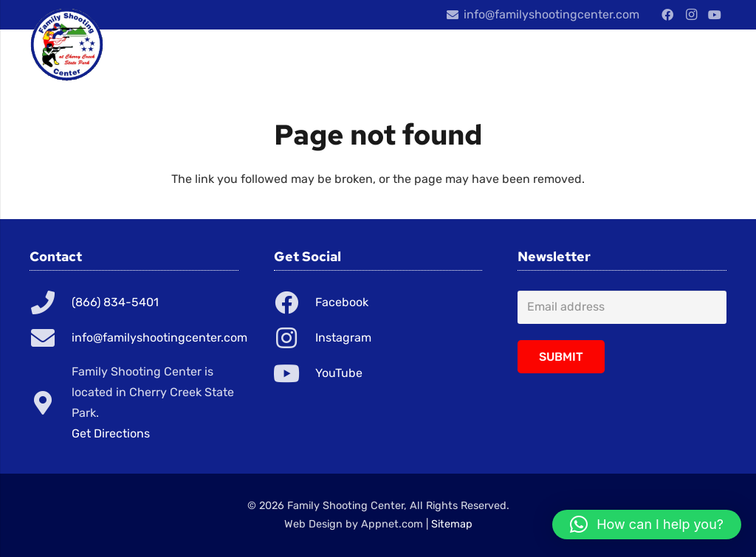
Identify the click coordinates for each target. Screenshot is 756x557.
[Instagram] (691, 15)
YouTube (339, 373)
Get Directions (111, 433)
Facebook (342, 302)
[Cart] (709, 59)
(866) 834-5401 (115, 302)
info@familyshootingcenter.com (159, 338)
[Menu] (652, 59)
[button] (647, 525)
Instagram (343, 338)
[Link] (67, 44)
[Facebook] (667, 15)
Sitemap (452, 524)
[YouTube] (715, 15)
